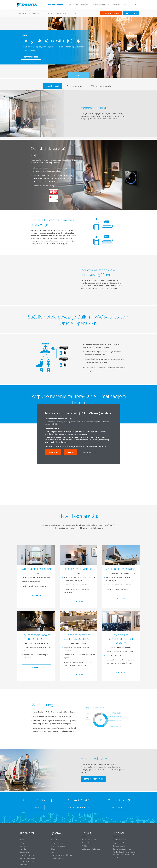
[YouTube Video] (79, 473)
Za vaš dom (55, 840)
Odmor (53, 849)
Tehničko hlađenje (57, 858)
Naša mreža (24, 846)
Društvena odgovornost (28, 858)
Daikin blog (24, 864)
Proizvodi (49, 13)
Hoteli (53, 852)
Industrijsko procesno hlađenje (62, 855)
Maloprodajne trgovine (59, 843)
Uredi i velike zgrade (58, 846)
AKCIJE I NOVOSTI (63, 13)
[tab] (52, 86)
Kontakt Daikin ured (89, 840)
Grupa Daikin (24, 852)
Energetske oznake (120, 846)
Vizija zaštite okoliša (27, 855)
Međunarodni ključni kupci (91, 849)
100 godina (24, 843)
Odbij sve (71, 452)
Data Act (116, 857)
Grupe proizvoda (119, 843)
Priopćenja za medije (27, 861)
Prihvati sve (53, 452)
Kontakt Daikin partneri (90, 843)
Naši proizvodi (35, 13)
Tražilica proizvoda (119, 840)
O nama (22, 840)
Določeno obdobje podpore (123, 849)
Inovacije (23, 849)
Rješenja (23, 13)
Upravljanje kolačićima (89, 452)
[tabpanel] (78, 114)
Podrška (85, 846)
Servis (76, 13)
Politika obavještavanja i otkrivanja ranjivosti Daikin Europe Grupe (125, 853)
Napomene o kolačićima (97, 446)
